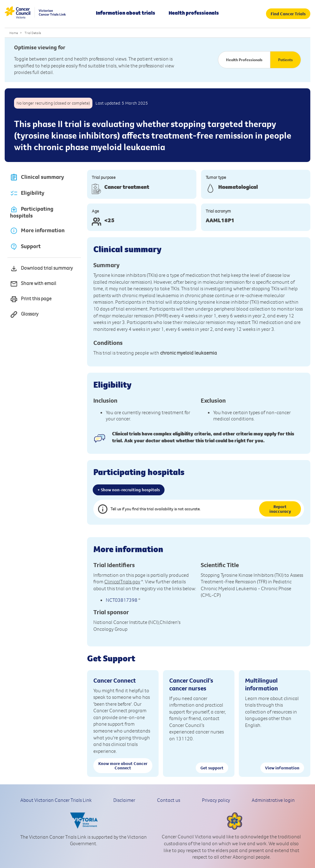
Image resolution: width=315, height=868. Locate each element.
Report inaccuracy (280, 509)
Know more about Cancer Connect (123, 766)
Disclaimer (124, 800)
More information (37, 230)
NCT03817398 (122, 600)
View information (282, 768)
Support (25, 246)
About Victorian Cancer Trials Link (56, 800)
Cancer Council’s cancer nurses (191, 684)
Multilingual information (261, 684)
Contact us (169, 800)
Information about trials (126, 13)
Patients (285, 60)
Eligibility (27, 193)
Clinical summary (37, 177)
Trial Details (33, 33)
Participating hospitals (32, 212)
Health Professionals (244, 60)
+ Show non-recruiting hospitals (129, 490)
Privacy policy (216, 800)
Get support (212, 768)
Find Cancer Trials (288, 14)
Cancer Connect (115, 680)
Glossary (24, 314)
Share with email (33, 284)
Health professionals (194, 13)
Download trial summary (41, 269)
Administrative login (273, 800)
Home (14, 33)
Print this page (31, 299)
